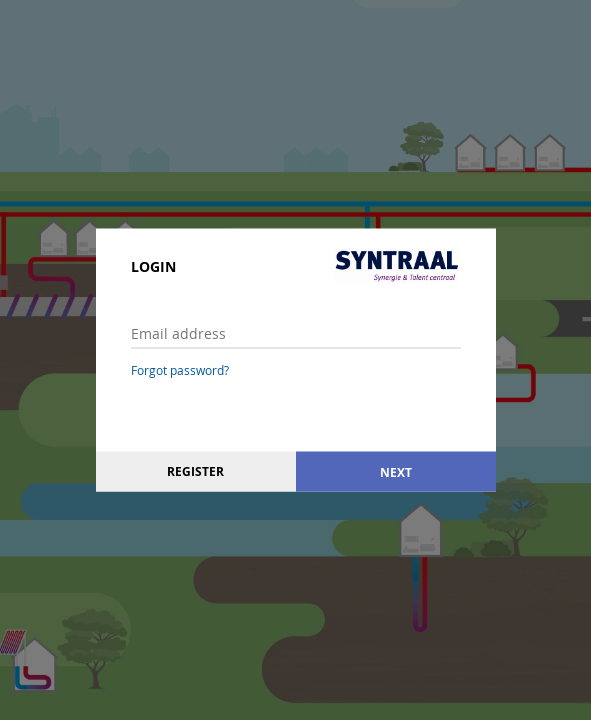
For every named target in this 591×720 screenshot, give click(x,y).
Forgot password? (180, 370)
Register (195, 471)
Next (396, 471)
